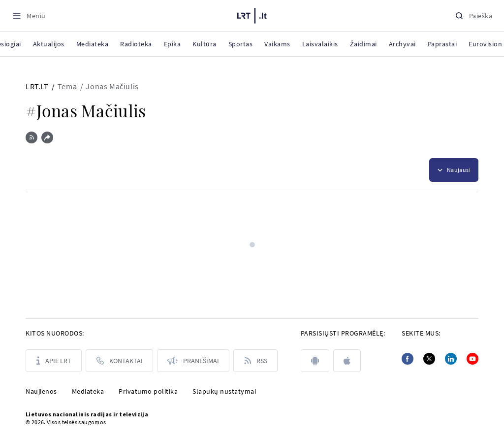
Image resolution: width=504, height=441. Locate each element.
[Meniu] (29, 16)
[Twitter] (429, 359)
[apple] (347, 361)
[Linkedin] (451, 359)
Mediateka (88, 391)
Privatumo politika (148, 391)
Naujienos (41, 391)
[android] (315, 361)
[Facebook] (408, 359)
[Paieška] (473, 16)
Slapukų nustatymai (224, 391)
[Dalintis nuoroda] (47, 137)
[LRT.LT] (252, 14)
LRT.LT (37, 86)
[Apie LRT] (54, 361)
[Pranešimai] (193, 361)
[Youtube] (472, 359)
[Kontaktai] (119, 361)
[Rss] (255, 361)
